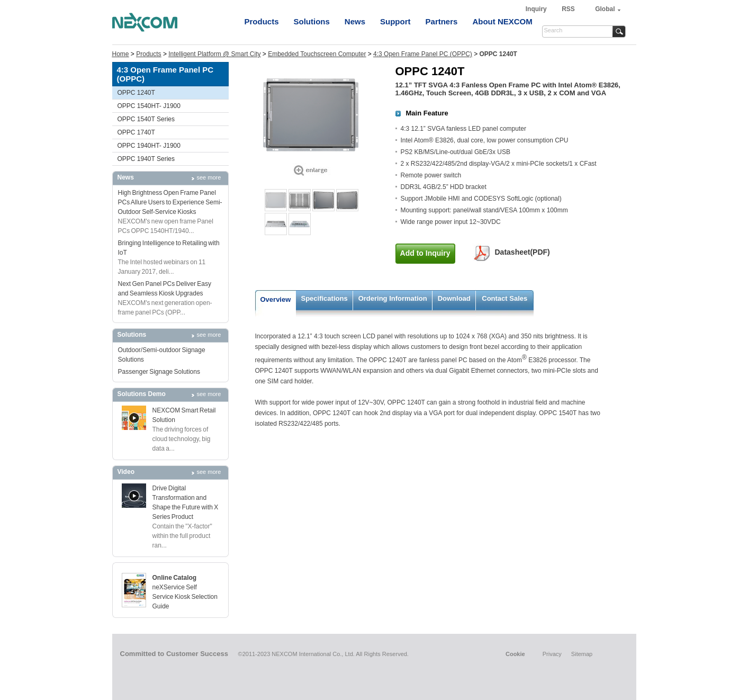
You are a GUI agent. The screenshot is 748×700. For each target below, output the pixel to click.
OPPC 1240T (136, 93)
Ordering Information (393, 298)
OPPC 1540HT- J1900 (149, 106)
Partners (442, 21)
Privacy (552, 654)
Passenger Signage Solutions (159, 372)
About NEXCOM (502, 21)
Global (605, 9)
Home (121, 54)
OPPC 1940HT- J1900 (149, 146)
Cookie (515, 654)
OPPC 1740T (136, 132)
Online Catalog (175, 578)
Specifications (325, 298)
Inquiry (537, 9)
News (355, 21)
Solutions (312, 21)
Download (454, 298)
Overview (276, 299)
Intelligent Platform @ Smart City (214, 54)
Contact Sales (504, 298)
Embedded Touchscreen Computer (317, 54)
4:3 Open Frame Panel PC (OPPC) (423, 54)
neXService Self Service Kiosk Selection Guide (185, 597)
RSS (568, 9)
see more (209, 177)
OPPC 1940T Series (146, 159)
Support (395, 21)
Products (262, 21)
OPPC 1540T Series (146, 119)
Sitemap (582, 654)
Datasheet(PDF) (522, 252)
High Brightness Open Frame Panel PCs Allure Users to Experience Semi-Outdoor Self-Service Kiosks (170, 202)
